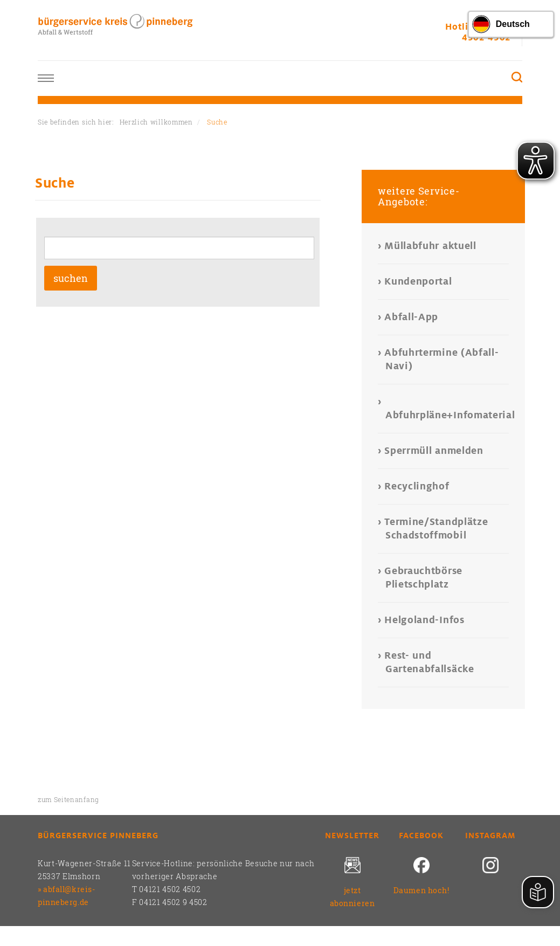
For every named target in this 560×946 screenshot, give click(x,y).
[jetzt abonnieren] (352, 871)
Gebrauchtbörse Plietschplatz (424, 578)
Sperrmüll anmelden (434, 451)
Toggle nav (46, 78)
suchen (71, 278)
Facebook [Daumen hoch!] (421, 835)
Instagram (490, 835)
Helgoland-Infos (425, 620)
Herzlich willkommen (156, 122)
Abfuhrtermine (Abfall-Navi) (442, 359)
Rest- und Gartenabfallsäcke (430, 662)
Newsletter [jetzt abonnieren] (352, 835)
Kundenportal (419, 281)
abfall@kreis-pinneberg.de (66, 896)
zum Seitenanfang (68, 799)
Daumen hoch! (421, 890)
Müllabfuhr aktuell (431, 246)
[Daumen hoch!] (421, 871)
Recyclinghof (417, 486)
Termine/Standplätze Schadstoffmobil (437, 529)
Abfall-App (412, 317)
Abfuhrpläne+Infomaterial (447, 415)
